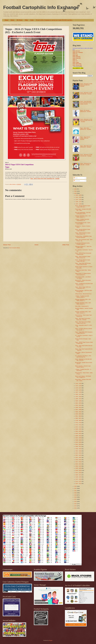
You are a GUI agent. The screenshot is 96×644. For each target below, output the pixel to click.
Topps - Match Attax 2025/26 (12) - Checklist (85, 129)
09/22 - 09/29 (79, 403)
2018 (76, 497)
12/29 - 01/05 (79, 195)
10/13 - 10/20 (79, 397)
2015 (76, 504)
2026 (76, 189)
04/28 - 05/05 (79, 449)
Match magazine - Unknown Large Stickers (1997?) (83, 367)
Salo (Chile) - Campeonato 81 (82, 306)
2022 (76, 488)
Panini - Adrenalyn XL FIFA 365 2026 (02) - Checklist (86, 93)
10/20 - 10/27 (79, 394)
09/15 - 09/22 (79, 405)
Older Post (66, 245)
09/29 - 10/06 (79, 401)
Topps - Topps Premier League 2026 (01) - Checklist (85, 138)
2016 (76, 502)
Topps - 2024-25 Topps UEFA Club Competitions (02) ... (83, 288)
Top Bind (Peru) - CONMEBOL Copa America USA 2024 (83, 237)
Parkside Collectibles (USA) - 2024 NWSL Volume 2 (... (83, 216)
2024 (76, 193)
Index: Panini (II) (77, 58)
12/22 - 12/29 (79, 197)
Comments (77, 181)
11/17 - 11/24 (79, 386)
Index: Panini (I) (76, 57)
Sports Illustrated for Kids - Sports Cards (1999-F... (83, 223)
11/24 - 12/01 (79, 383)
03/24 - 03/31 (79, 460)
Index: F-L (75, 54)
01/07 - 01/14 (79, 483)
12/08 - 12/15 (79, 202)
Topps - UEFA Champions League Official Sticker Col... (83, 233)
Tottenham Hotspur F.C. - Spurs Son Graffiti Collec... (83, 247)
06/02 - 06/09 (79, 438)
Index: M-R (75, 55)
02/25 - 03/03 (79, 468)
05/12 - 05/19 (79, 444)
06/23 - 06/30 (79, 431)
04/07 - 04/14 (79, 455)
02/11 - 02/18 (79, 473)
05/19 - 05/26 (79, 442)
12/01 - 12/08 (79, 204)
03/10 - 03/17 (79, 464)
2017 (76, 499)
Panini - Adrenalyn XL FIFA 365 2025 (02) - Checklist (86, 155)
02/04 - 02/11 (79, 475)
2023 (76, 486)
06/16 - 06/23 (79, 434)
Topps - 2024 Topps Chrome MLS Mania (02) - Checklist (83, 319)
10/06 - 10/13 (79, 399)
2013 (76, 508)
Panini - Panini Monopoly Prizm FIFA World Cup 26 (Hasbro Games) (86, 103)
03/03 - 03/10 (79, 466)
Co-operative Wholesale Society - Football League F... (83, 244)
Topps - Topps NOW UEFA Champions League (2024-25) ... (84, 333)
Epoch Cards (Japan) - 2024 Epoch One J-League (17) (83, 377)
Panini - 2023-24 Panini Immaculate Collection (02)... (83, 254)
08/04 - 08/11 (79, 418)
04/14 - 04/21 (79, 453)
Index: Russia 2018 (77, 65)
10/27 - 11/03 (79, 392)
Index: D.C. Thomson (78, 52)
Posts (76, 178)
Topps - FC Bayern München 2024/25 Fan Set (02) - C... (84, 329)
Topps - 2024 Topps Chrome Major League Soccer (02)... (83, 322)
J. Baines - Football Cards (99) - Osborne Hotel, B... (82, 297)
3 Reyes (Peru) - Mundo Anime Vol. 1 (84, 294)
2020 (76, 493)
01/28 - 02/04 (79, 477)
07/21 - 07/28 (79, 423)
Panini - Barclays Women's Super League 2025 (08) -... (83, 260)
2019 (76, 495)
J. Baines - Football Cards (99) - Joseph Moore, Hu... (82, 220)
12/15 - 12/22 (79, 200)
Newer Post (7, 245)
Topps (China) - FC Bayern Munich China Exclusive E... (83, 274)
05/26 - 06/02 (79, 440)
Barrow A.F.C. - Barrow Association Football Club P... (83, 281)
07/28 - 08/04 (79, 421)
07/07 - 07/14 (79, 427)
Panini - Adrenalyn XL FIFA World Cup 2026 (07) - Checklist (86, 85)
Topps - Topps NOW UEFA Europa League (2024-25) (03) (83, 264)
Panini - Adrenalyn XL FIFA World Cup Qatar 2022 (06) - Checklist (86, 121)
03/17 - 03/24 (79, 462)
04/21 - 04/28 (79, 451)
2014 (76, 506)
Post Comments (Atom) (15, 248)
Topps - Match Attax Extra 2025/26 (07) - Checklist (86, 146)
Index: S (75, 59)
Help (26, 20)
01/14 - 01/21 (79, 481)
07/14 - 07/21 (79, 425)
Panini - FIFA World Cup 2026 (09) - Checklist (85, 164)
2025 (76, 191)
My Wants (20, 20)
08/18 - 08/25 (79, 414)
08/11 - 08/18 (79, 416)
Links (32, 20)
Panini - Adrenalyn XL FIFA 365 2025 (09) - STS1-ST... (84, 360)
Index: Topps (76, 62)
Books (12, 20)
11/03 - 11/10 (79, 390)
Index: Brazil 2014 (77, 64)
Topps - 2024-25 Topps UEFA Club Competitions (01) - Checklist (45, 179)
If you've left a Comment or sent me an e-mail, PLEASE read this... (54, 20)
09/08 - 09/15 (79, 407)
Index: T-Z (75, 61)
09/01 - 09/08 (79, 410)
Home (6, 20)
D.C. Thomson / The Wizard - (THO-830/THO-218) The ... (83, 356)
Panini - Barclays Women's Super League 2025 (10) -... (83, 206)
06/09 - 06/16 (79, 436)
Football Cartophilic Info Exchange (41, 7)
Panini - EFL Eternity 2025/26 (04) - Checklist (85, 111)
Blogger (51, 640)
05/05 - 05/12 (79, 447)
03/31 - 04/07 (79, 457)
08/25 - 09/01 (79, 412)
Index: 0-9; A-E (76, 51)
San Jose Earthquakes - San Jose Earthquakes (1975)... (83, 213)
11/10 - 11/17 (79, 388)
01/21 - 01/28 (79, 479)
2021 (76, 491)
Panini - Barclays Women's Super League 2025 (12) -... (83, 230)
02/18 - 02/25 (79, 470)
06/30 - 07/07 (79, 429)
